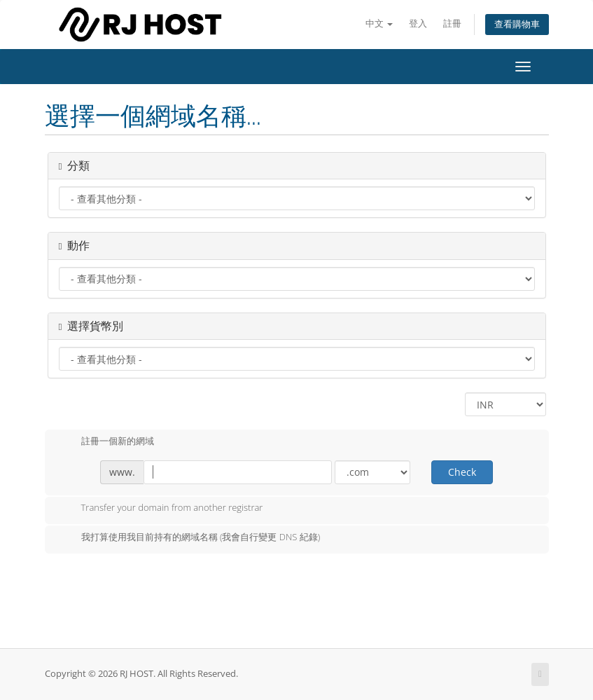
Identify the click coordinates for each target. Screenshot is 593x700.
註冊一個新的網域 (106, 442)
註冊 (452, 23)
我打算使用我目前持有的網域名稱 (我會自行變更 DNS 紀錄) (190, 538)
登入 (418, 23)
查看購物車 (517, 24)
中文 (379, 23)
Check (462, 472)
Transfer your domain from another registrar (161, 509)
